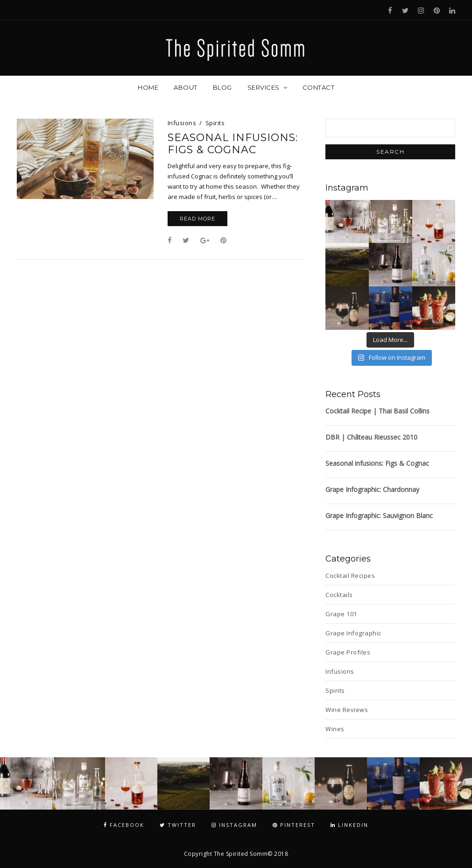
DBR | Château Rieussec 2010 (371, 437)
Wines (335, 729)
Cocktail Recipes (350, 576)
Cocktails (339, 595)
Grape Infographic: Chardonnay (372, 489)
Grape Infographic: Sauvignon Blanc (379, 516)
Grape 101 (341, 614)
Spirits (215, 123)
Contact (319, 87)
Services (264, 87)
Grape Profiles (348, 652)
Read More (197, 219)
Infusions (182, 123)
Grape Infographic (353, 633)
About (186, 87)
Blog (222, 87)
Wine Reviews (347, 710)
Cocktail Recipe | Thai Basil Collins (377, 411)
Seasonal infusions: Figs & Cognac (233, 144)
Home (148, 87)
